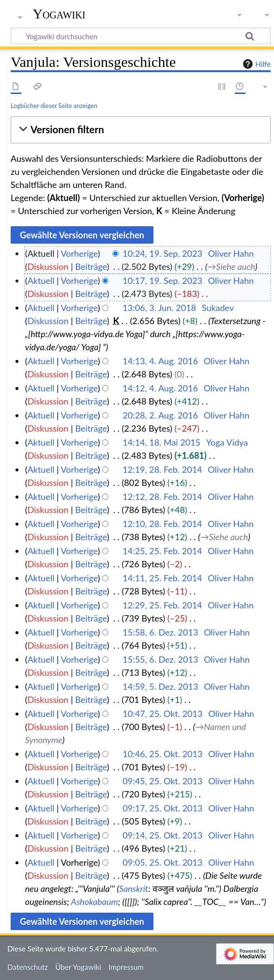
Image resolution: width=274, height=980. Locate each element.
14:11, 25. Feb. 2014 (162, 578)
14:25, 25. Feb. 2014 (162, 551)
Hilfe (256, 64)
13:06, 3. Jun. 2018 (159, 308)
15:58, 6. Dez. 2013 (160, 632)
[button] (141, 130)
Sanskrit (134, 888)
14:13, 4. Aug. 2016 (160, 361)
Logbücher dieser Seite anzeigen (54, 106)
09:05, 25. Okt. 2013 (162, 862)
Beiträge (91, 266)
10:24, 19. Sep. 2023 (162, 253)
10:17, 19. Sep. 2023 (162, 280)
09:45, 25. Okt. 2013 (162, 781)
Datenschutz (28, 967)
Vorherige (79, 253)
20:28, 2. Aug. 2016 (160, 415)
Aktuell (41, 280)
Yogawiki (59, 14)
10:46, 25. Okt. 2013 (162, 754)
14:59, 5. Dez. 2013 (160, 686)
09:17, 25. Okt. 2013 (162, 808)
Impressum (126, 967)
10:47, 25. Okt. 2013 (162, 714)
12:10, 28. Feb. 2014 (162, 524)
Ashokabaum (95, 902)
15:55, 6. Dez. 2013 (160, 659)
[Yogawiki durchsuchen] (141, 36)
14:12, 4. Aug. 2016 (160, 388)
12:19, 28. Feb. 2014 (162, 469)
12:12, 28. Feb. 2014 (162, 497)
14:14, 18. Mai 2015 (161, 442)
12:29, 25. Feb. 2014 (162, 605)
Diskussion (48, 266)
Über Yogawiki (78, 967)
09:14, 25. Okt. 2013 (162, 835)
